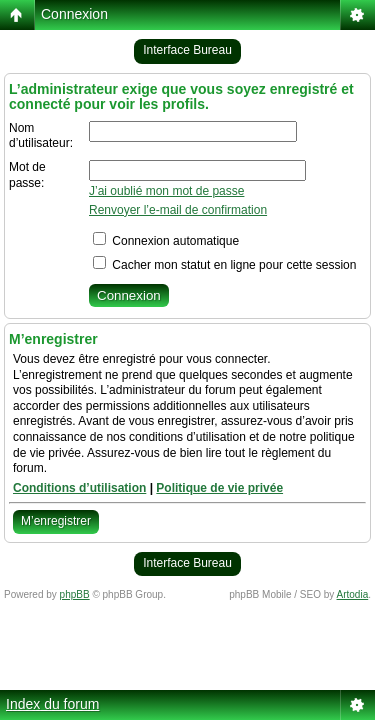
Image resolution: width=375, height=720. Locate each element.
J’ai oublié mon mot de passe (166, 191)
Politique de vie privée (219, 488)
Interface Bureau (187, 50)
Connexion (74, 14)
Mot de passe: (27, 175)
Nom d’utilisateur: (41, 136)
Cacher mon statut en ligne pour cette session (224, 265)
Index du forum (52, 704)
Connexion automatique (166, 241)
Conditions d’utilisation (79, 488)
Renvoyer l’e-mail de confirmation (178, 210)
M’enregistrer (56, 521)
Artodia (353, 594)
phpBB (75, 594)
